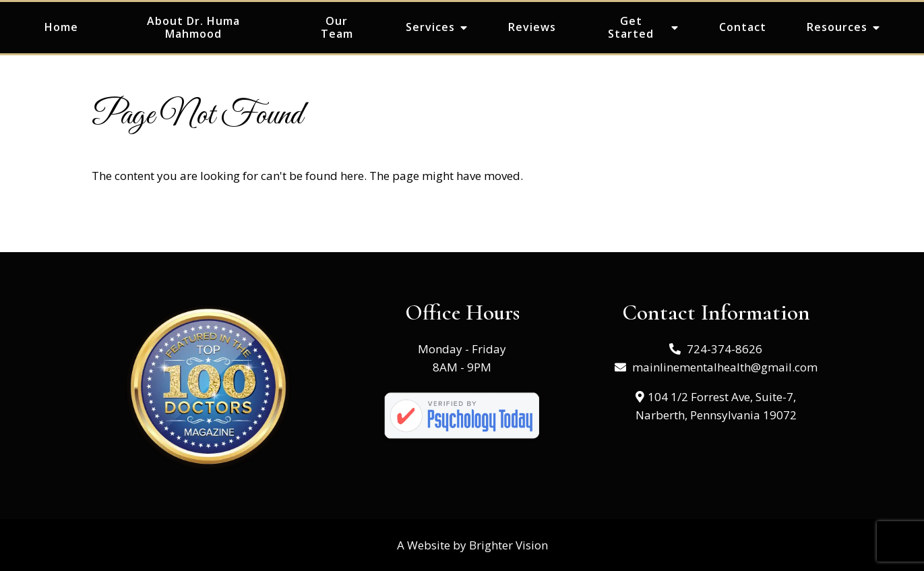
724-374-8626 (725, 349)
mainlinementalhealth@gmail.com (725, 367)
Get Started (631, 27)
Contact (743, 27)
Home (61, 27)
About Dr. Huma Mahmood (193, 27)
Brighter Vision (509, 545)
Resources (837, 27)
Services (430, 27)
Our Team (337, 27)
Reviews (532, 27)
